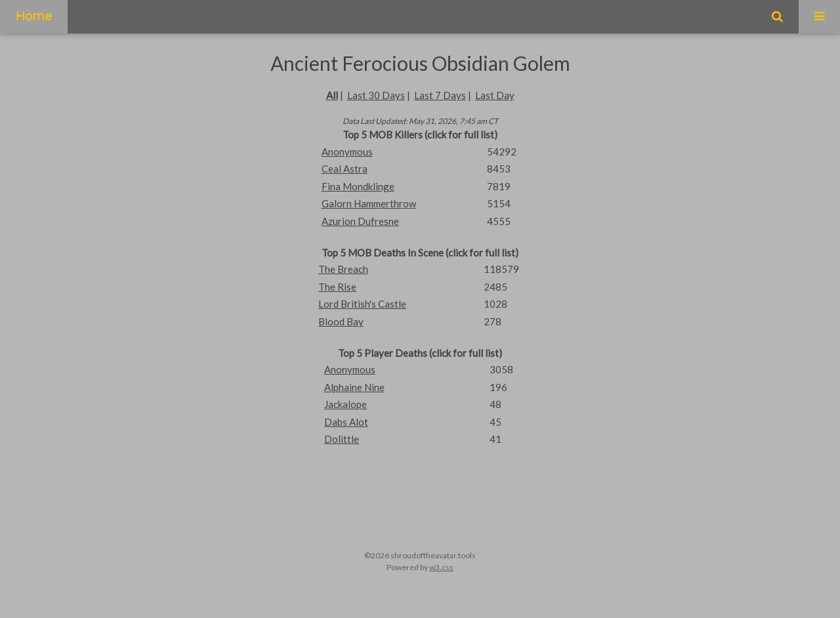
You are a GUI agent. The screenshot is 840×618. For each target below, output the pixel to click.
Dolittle (342, 439)
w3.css (441, 567)
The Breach (343, 269)
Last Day (495, 95)
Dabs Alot (346, 422)
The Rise (337, 287)
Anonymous (347, 152)
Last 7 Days (440, 95)
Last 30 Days (376, 95)
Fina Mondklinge (358, 186)
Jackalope (346, 404)
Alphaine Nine (354, 387)
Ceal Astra (345, 169)
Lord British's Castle (362, 304)
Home (34, 16)
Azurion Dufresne (360, 221)
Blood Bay (341, 321)
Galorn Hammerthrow (369, 203)
